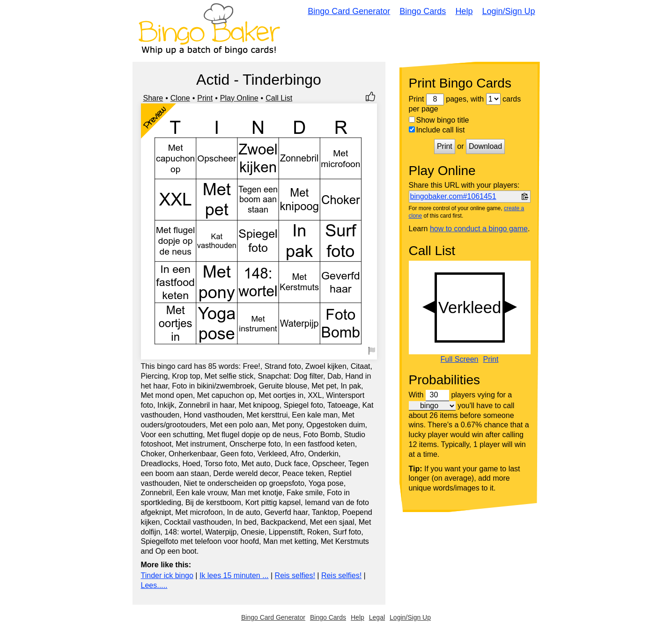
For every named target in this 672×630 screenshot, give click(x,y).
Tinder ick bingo (167, 575)
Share (153, 98)
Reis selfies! (295, 575)
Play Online (239, 98)
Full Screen (460, 359)
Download (485, 146)
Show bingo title (439, 120)
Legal (377, 617)
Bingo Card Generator (349, 11)
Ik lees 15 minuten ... (234, 575)
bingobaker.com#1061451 (453, 196)
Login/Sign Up (508, 11)
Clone (180, 98)
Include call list (437, 130)
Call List (279, 98)
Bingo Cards (423, 11)
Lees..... (154, 585)
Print (205, 98)
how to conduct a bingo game (479, 229)
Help (464, 11)
